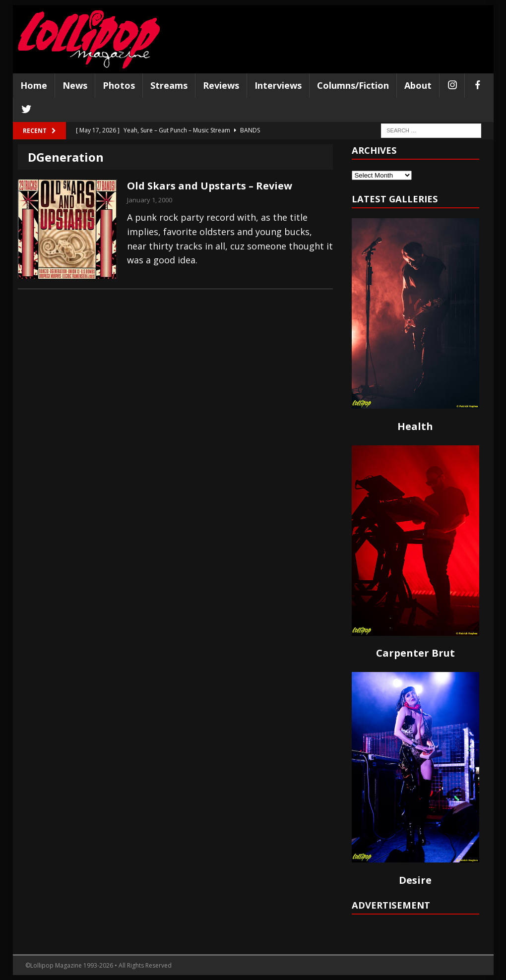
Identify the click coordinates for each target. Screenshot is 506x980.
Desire (415, 880)
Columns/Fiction (353, 85)
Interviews (278, 85)
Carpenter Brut (415, 653)
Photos (119, 85)
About (418, 85)
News (75, 85)
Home (34, 85)
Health (415, 426)
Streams (169, 85)
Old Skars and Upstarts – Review (210, 186)
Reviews (221, 85)
